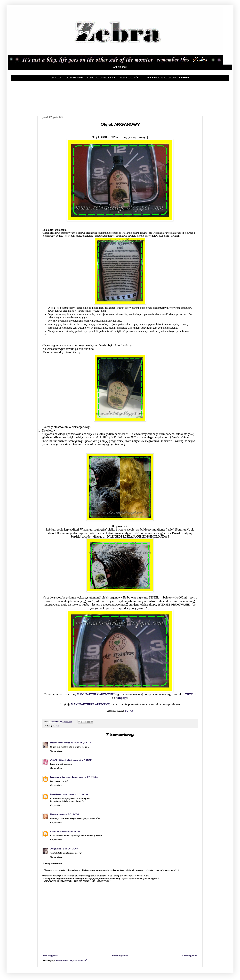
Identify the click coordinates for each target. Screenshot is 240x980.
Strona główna (120, 956)
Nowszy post (50, 956)
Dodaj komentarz (53, 863)
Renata (54, 814)
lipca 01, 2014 (70, 849)
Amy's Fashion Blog (61, 760)
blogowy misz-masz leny (63, 777)
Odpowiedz (56, 751)
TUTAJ (189, 694)
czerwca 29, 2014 (70, 832)
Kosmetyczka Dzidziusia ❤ (101, 78)
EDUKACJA (56, 78)
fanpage (122, 698)
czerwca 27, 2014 (81, 743)
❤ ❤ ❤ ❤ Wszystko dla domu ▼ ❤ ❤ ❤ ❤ (168, 78)
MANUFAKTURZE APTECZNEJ (91, 704)
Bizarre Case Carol (60, 743)
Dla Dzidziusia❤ (74, 78)
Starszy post (190, 956)
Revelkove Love (59, 794)
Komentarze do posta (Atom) (71, 960)
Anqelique (56, 849)
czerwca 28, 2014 (78, 794)
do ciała (57, 726)
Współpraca (120, 67)
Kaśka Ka (55, 832)
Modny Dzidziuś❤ (129, 78)
